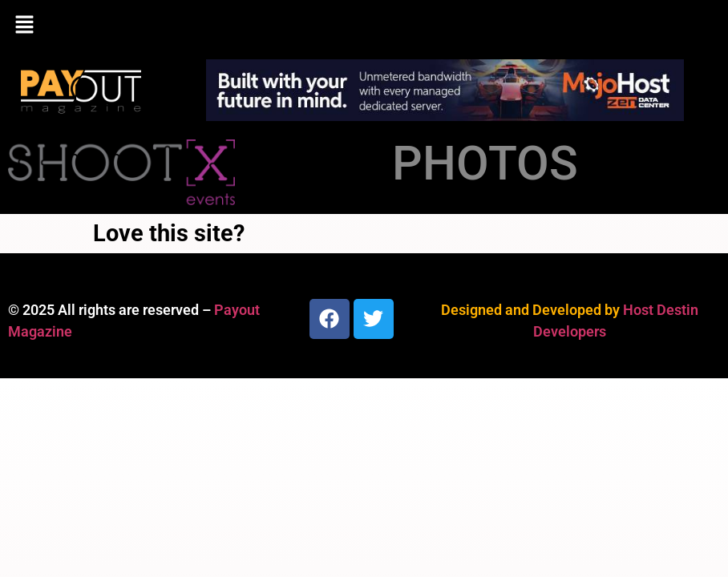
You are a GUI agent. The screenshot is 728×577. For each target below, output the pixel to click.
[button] (364, 26)
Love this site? (169, 233)
